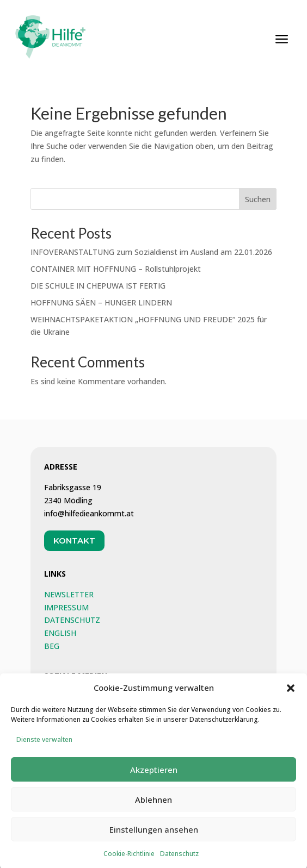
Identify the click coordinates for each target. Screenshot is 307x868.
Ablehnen (153, 804)
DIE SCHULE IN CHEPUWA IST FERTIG (98, 286)
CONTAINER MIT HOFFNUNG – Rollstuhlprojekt (116, 269)
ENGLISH (60, 633)
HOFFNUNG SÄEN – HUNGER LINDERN (101, 302)
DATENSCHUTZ (72, 620)
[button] (291, 693)
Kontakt (74, 541)
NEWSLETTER (69, 594)
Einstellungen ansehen (154, 834)
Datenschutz (179, 859)
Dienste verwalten (44, 745)
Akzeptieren (154, 775)
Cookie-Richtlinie (129, 859)
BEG (52, 646)
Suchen (258, 199)
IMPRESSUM (66, 607)
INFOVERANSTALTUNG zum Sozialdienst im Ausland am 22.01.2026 (151, 252)
